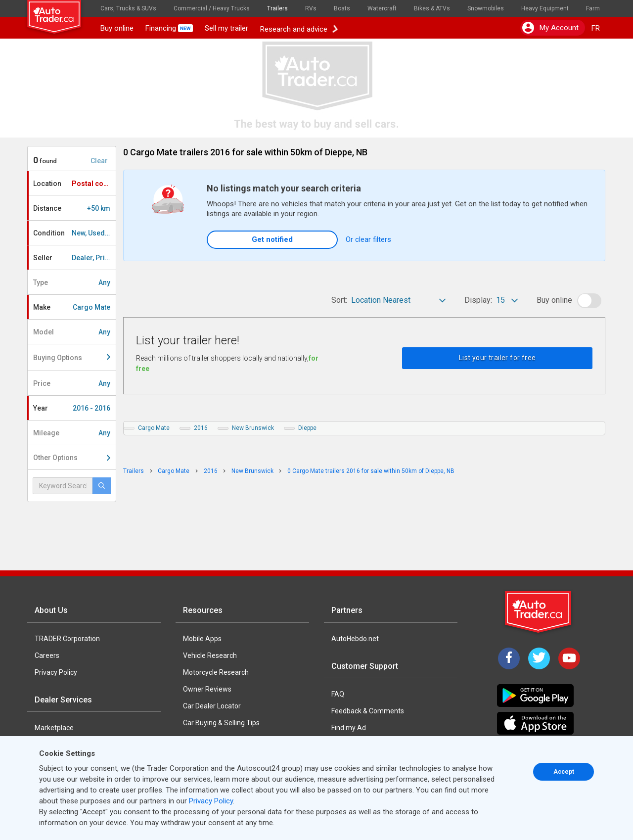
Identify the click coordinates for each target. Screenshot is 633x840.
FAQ (338, 694)
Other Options (72, 458)
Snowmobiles (486, 8)
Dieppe (307, 428)
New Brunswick (253, 428)
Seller (74, 258)
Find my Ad (349, 728)
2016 (201, 428)
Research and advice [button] (299, 28)
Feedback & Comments (368, 711)
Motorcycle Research (216, 672)
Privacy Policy (56, 672)
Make (72, 307)
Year (72, 408)
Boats (342, 8)
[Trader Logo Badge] (539, 612)
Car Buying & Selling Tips (221, 723)
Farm (593, 8)
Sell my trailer (226, 28)
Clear (99, 161)
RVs (311, 8)
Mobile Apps (202, 639)
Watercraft (382, 8)
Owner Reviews (207, 689)
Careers (47, 655)
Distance (72, 208)
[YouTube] (569, 658)
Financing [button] (169, 28)
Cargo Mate (154, 428)
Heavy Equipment (545, 8)
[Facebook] (509, 658)
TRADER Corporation (67, 639)
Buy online (117, 28)
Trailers (277, 8)
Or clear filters (368, 239)
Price (72, 383)
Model (72, 332)
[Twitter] (539, 658)
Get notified (272, 239)
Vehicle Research (210, 655)
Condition (74, 233)
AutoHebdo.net (355, 639)
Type (72, 282)
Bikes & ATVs (432, 8)
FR (596, 28)
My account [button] (550, 28)
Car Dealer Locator (212, 706)
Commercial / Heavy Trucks (212, 8)
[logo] (61, 12)
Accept (564, 772)
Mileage (72, 433)
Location (74, 184)
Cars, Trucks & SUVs (128, 8)
